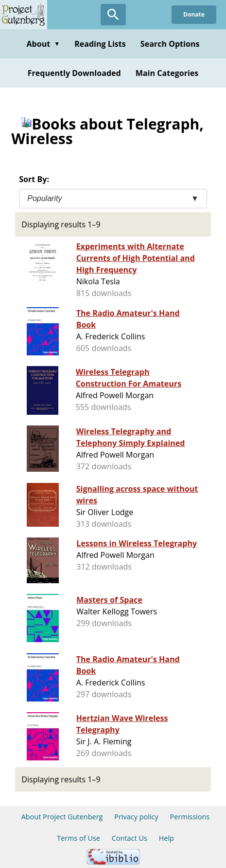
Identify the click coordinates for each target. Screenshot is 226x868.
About (43, 44)
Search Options (170, 44)
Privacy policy (136, 817)
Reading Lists (100, 44)
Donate (194, 14)
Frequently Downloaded (74, 73)
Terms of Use (78, 838)
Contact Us (130, 838)
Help (166, 838)
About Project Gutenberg (62, 817)
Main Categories (167, 73)
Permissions (190, 817)
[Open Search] (113, 15)
